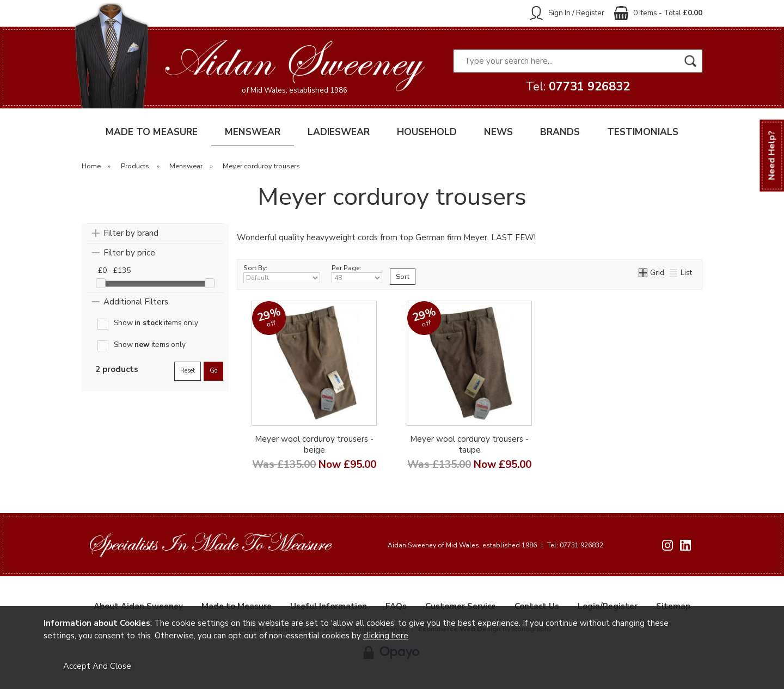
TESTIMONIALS (643, 132)
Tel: (578, 87)
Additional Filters (136, 302)
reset (188, 371)
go (213, 371)
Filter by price (129, 253)
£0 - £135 (114, 270)
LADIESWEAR (339, 132)
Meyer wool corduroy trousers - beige (314, 444)
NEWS (498, 132)
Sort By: (282, 273)
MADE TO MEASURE (152, 132)
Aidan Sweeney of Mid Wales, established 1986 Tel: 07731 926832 (495, 545)
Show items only (156, 323)
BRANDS (560, 132)
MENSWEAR (253, 132)
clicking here (386, 636)
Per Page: (357, 273)
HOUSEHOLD (427, 132)
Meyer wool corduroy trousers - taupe (469, 444)
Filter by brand (131, 233)
